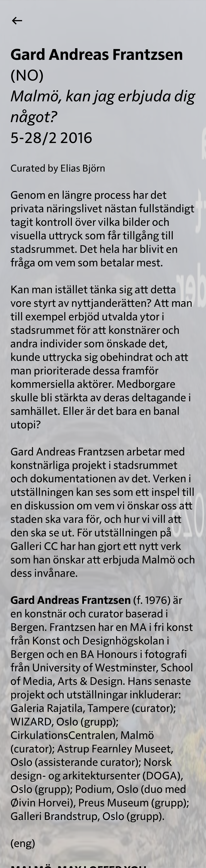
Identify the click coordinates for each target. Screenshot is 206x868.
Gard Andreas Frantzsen (71, 600)
